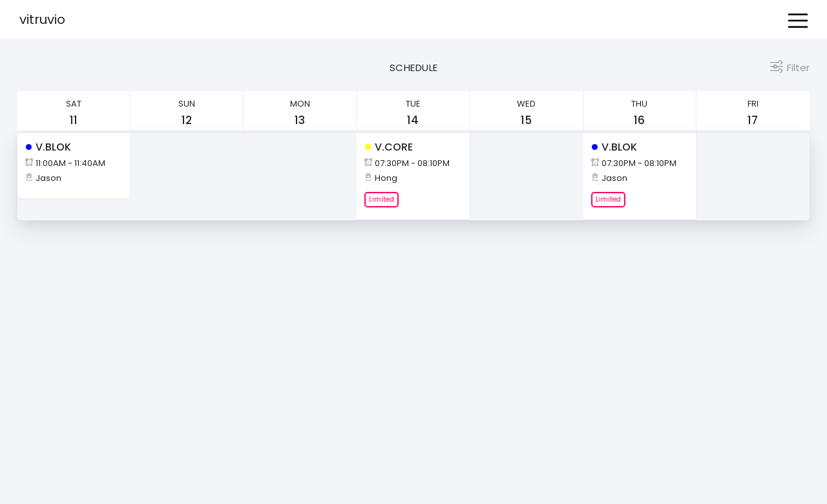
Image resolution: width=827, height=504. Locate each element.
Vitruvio (42, 19)
